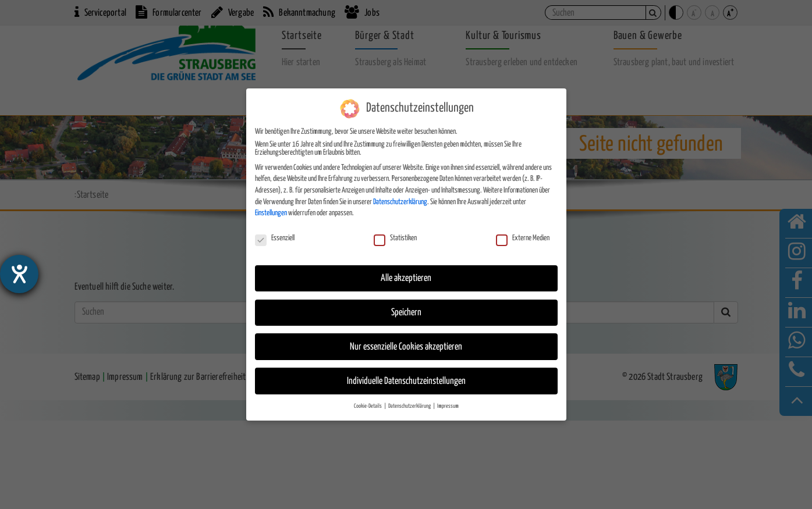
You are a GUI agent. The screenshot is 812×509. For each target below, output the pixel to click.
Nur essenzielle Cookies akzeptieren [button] (406, 346)
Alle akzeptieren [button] (406, 278)
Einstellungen (271, 213)
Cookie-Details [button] (368, 406)
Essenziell (275, 239)
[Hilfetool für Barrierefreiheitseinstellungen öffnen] (19, 274)
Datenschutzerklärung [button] (410, 406)
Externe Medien (523, 239)
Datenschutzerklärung (400, 202)
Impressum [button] (448, 406)
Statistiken (395, 239)
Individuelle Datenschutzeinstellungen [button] (406, 381)
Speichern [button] (406, 312)
